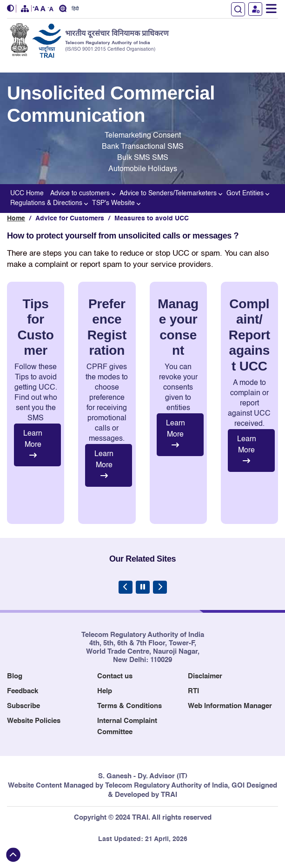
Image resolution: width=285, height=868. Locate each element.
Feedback (23, 691)
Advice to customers (82, 193)
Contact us (115, 676)
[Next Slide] (160, 587)
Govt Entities (247, 193)
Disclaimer (205, 676)
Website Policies (34, 721)
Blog (15, 676)
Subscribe (23, 706)
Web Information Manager (230, 706)
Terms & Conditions (129, 706)
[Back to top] (13, 855)
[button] (12, 9)
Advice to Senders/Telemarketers (170, 193)
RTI (193, 691)
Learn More (33, 444)
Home (16, 219)
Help (105, 691)
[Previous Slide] (126, 587)
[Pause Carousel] (143, 587)
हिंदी (75, 9)
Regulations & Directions (48, 202)
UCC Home (27, 193)
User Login (255, 9)
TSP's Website (115, 202)
